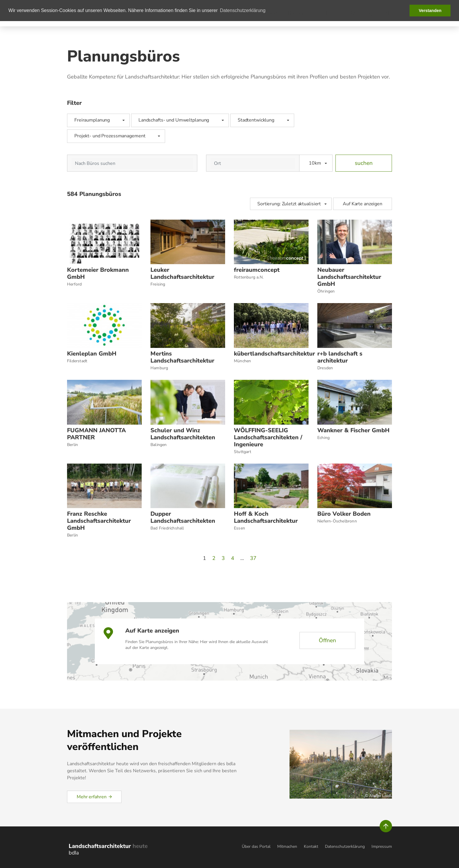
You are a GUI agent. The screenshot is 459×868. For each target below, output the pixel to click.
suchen (364, 163)
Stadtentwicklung (261, 120)
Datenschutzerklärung (345, 846)
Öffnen (327, 640)
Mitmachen (287, 846)
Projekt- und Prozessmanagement (114, 136)
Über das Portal (256, 846)
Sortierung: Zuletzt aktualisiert (289, 204)
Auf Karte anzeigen (363, 204)
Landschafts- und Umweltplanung (178, 120)
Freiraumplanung (97, 120)
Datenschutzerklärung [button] (243, 10)
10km (315, 163)
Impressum (382, 846)
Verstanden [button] (430, 11)
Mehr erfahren (91, 797)
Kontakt (311, 846)
